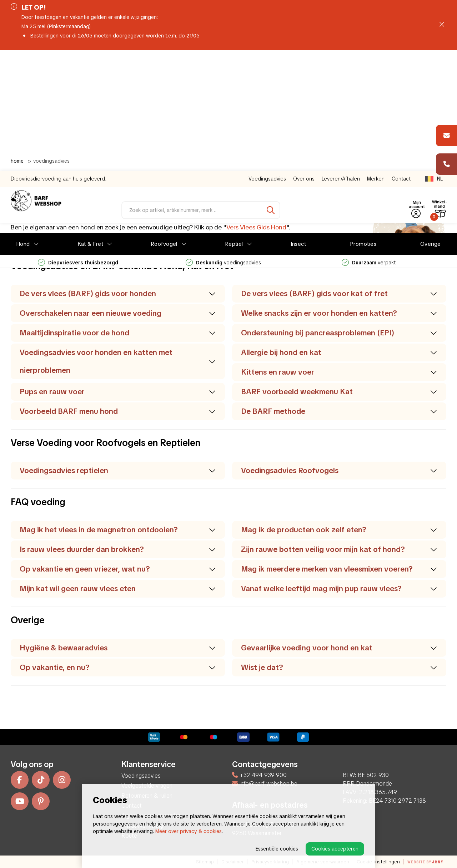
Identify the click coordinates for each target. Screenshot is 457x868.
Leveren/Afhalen (341, 58)
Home (17, 161)
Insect (298, 123)
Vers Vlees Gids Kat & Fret (276, 240)
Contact (401, 58)
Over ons (304, 58)
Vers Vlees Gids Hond (256, 227)
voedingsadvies (223, 142)
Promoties (363, 123)
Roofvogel (164, 123)
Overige (431, 123)
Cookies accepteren (335, 849)
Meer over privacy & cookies (189, 831)
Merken (376, 58)
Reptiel (234, 123)
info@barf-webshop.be (265, 784)
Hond (23, 123)
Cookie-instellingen (378, 862)
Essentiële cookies (277, 849)
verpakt (369, 142)
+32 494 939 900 (259, 775)
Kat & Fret (91, 123)
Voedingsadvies (267, 58)
